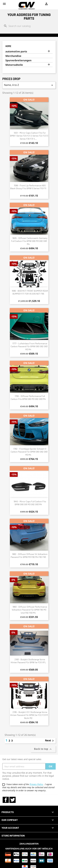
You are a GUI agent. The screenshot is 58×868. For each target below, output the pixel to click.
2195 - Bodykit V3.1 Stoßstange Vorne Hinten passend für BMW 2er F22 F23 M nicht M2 (29, 715)
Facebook (6, 800)
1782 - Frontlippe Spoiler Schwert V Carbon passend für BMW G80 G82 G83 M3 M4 (29, 452)
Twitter (13, 800)
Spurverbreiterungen (18, 60)
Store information (13, 836)
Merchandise (13, 56)
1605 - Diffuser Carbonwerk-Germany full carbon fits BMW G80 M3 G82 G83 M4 (29, 241)
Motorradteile (14, 65)
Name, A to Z (29, 85)
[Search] (29, 26)
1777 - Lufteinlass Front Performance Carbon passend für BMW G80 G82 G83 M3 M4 (29, 346)
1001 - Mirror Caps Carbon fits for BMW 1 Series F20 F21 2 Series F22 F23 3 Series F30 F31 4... (29, 136)
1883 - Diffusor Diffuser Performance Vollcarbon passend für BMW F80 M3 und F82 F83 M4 (29, 610)
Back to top (43, 749)
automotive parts (16, 52)
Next (50, 741)
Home (8, 46)
